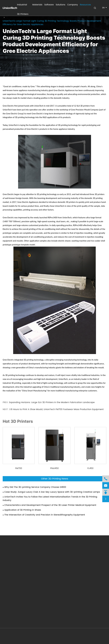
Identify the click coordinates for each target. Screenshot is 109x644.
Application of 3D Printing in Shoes (23, 510)
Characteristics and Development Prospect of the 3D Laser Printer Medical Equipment (50, 505)
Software (49, 5)
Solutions (60, 5)
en (103, 8)
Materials (37, 5)
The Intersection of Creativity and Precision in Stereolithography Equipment (45, 515)
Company (73, 5)
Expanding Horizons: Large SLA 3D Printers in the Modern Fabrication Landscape (52, 402)
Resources (85, 5)
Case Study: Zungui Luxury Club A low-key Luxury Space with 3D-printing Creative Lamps (52, 492)
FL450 (90, 468)
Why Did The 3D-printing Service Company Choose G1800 (35, 487)
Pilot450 (54, 468)
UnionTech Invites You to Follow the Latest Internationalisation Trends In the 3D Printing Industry (50, 499)
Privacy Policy (101, 635)
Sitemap (87, 635)
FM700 (19, 468)
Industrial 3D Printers (23, 6)
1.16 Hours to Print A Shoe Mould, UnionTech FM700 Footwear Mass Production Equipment (56, 409)
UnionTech (20, 635)
